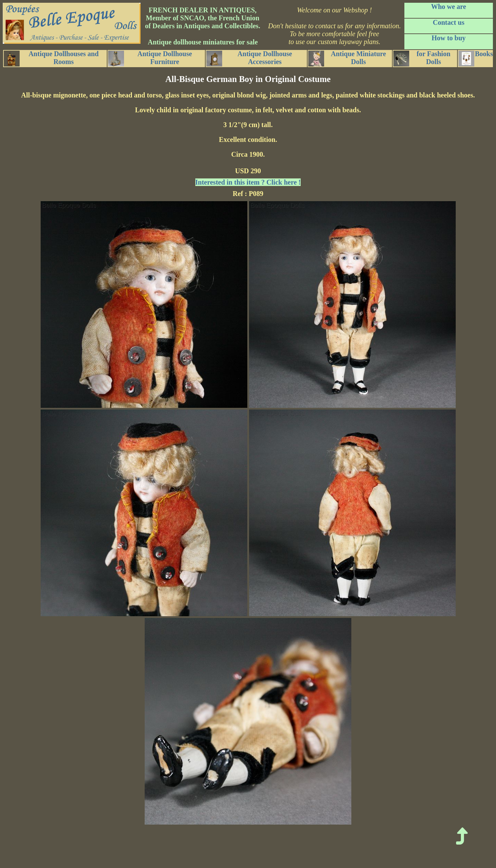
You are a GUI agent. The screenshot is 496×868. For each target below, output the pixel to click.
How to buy (449, 38)
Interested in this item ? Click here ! (248, 182)
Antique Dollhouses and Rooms (51, 58)
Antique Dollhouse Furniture (150, 58)
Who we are (448, 7)
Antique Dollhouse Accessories (249, 58)
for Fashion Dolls (422, 58)
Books (476, 58)
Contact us (449, 22)
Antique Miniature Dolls (347, 58)
